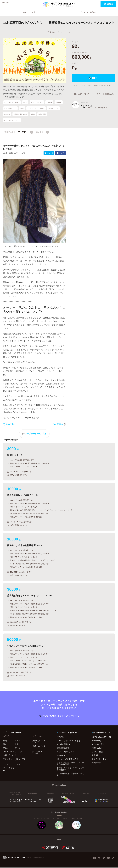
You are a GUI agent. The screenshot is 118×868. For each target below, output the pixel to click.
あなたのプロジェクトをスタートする (59, 716)
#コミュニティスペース (36, 111)
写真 (5, 745)
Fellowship (61, 756)
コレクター (43, 133)
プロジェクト (10, 133)
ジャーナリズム (9, 769)
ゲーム (18, 748)
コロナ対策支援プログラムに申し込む (70, 775)
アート (18, 741)
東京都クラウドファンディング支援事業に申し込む (70, 769)
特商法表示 (96, 763)
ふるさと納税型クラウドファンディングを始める (70, 764)
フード (18, 765)
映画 (5, 741)
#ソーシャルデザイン (12, 122)
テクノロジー (9, 759)
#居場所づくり (53, 111)
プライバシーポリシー (101, 759)
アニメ (6, 748)
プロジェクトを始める (88, 15)
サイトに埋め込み (105, 97)
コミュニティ (64, 35)
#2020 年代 (96, 741)
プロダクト (19, 752)
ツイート (89, 97)
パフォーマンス (20, 760)
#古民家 (59, 105)
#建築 (33, 116)
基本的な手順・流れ (65, 745)
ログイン (7, 4)
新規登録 (108, 4)
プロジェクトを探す (30, 15)
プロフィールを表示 (97, 111)
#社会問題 (42, 116)
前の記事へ (9, 425)
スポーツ (7, 765)
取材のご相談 (97, 752)
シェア (78, 97)
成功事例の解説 (63, 748)
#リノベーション (10, 111)
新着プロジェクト (39, 747)
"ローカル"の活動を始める (67, 759)
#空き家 (7, 116)
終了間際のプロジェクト (39, 753)
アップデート (26, 133)
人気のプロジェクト (39, 742)
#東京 (25, 105)
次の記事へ (60, 425)
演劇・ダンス (8, 756)
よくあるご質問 (98, 745)
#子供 (22, 111)
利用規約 (95, 756)
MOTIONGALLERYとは (101, 737)
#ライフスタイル (37, 105)
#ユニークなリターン (12, 105)
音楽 (17, 745)
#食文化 (49, 105)
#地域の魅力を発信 (20, 116)
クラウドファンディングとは (69, 741)
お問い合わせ (97, 748)
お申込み (60, 737)
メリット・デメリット (65, 752)
